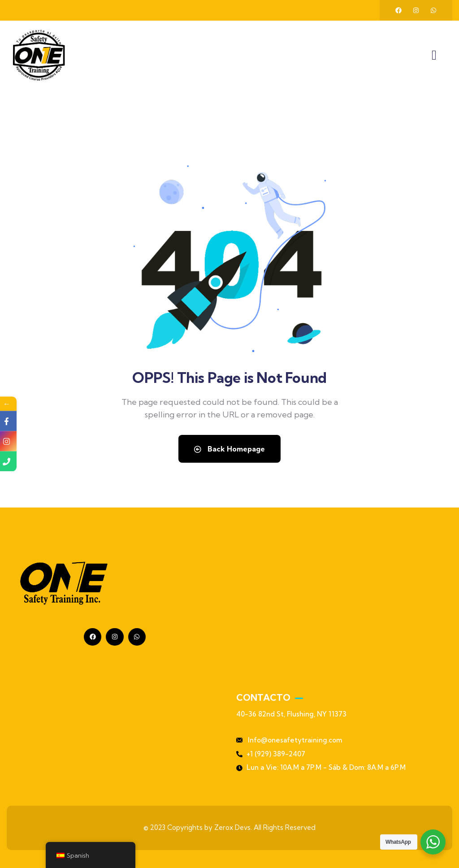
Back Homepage (229, 449)
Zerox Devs (232, 827)
